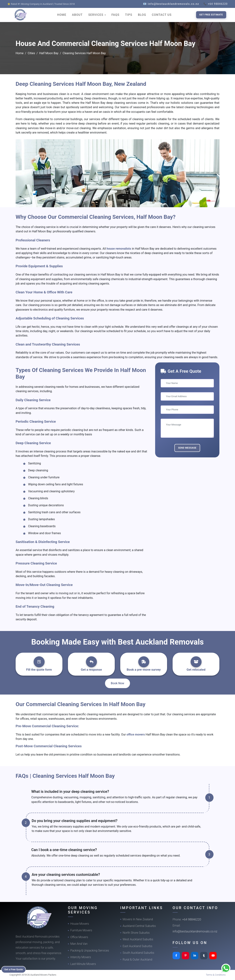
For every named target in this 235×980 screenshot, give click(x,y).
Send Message (187, 448)
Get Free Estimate (211, 15)
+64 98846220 (192, 919)
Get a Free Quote (15, 969)
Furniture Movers (81, 930)
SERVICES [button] (96, 15)
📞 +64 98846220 (216, 4)
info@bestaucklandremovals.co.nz (195, 931)
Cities (31, 53)
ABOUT (77, 15)
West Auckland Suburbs (138, 939)
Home (20, 53)
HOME (62, 15)
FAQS (115, 15)
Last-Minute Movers (83, 964)
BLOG (142, 15)
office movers (136, 734)
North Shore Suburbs (136, 933)
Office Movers (79, 937)
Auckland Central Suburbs (139, 926)
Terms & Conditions (216, 975)
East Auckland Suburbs (138, 946)
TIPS (129, 15)
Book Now (118, 683)
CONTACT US (162, 15)
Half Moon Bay (49, 53)
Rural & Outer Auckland (137, 960)
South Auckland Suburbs (138, 953)
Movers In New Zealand (138, 919)
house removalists (119, 249)
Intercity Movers (81, 957)
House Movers (80, 924)
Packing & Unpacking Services (90, 951)
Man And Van (79, 944)
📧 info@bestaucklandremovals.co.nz (171, 4)
